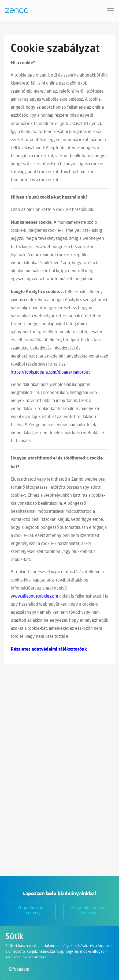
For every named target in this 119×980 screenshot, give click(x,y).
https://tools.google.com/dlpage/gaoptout (50, 373)
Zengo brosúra (31, 911)
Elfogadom (19, 970)
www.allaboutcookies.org (34, 597)
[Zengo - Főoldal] (15, 11)
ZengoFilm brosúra (88, 911)
